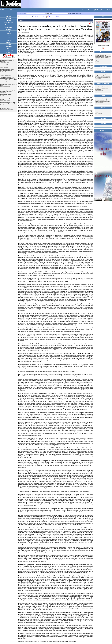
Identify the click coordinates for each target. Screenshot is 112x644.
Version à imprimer (40, 17)
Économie (103, 124)
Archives (91, 10)
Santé (103, 95)
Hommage (103, 118)
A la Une (9, 16)
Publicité (98, 10)
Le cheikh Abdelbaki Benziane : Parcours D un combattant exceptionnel (102, 88)
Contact (109, 10)
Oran (9, 31)
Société (9, 44)
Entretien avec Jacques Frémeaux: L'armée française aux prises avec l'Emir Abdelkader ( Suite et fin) (103, 57)
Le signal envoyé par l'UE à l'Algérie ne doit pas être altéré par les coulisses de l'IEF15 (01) (103, 76)
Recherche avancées (75, 13)
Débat (9, 49)
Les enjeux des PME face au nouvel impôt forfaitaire (7, 70)
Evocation (9, 47)
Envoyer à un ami (26, 17)
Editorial (9, 21)
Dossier (9, 29)
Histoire (103, 107)
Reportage (9, 27)
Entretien (103, 52)
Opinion (21, 20)
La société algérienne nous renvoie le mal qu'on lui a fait (7, 65)
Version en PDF (54, 17)
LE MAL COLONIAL (5, 108)
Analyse (9, 18)
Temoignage (103, 66)
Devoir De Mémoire (103, 83)
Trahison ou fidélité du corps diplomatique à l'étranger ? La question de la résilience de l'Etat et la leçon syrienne (8, 79)
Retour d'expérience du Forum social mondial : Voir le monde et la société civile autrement (8, 104)
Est (9, 38)
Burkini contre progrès (6, 95)
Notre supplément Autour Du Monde (9, 52)
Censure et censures (5, 74)
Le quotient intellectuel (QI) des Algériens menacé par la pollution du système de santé (102, 100)
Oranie (9, 34)
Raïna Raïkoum (9, 23)
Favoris (103, 10)
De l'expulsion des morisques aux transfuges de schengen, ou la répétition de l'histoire (8, 90)
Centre (9, 36)
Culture (9, 42)
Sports (9, 40)
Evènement (9, 25)
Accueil (84, 10)
